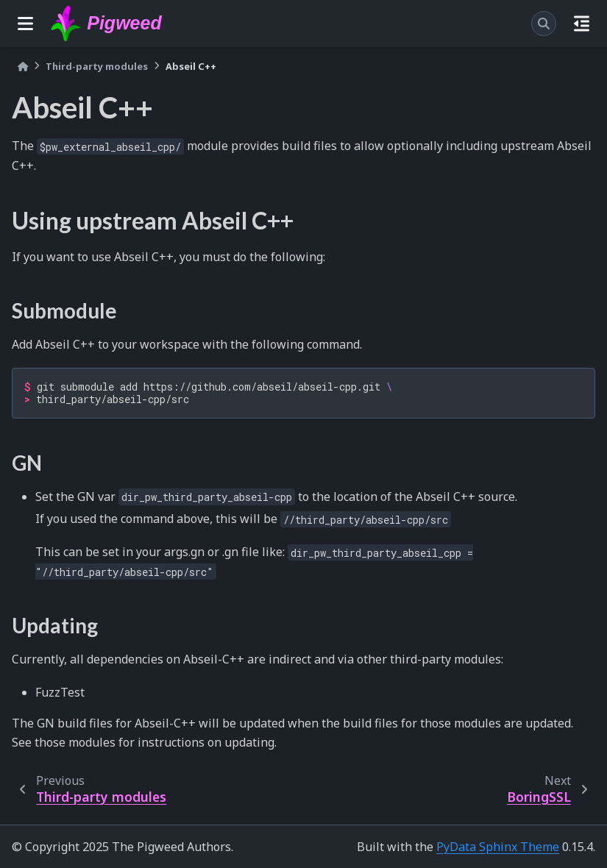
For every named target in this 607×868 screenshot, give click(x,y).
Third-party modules (97, 66)
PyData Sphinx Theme (498, 847)
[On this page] (582, 24)
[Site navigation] (25, 24)
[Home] (23, 67)
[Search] (544, 24)
